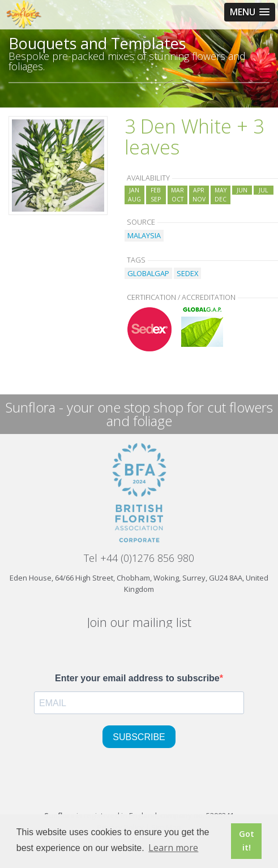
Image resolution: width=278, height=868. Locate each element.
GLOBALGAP (148, 273)
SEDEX (187, 273)
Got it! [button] (247, 841)
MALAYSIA (144, 235)
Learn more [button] (173, 848)
